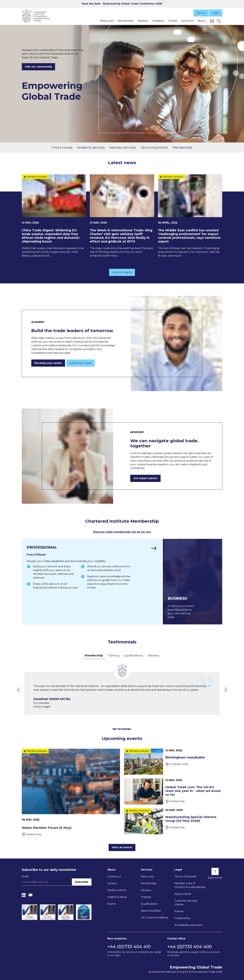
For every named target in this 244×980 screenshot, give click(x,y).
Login (216, 13)
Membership (182, 147)
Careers (112, 883)
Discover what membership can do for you (122, 532)
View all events (122, 847)
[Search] (219, 21)
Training (114, 656)
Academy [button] (158, 21)
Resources (147, 876)
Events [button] (173, 21)
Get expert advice (145, 478)
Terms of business (185, 876)
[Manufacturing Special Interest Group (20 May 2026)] (173, 821)
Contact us (114, 876)
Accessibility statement (189, 925)
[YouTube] (30, 895)
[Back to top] (215, 871)
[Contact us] (212, 21)
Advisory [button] (143, 21)
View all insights (122, 272)
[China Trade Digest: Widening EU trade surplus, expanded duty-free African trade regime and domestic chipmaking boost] (54, 216)
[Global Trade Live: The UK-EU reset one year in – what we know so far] (173, 791)
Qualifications (133, 656)
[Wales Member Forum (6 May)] (71, 793)
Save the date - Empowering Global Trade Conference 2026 (122, 4)
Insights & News (117, 897)
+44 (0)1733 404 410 (129, 947)
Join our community (38, 67)
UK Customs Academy (155, 918)
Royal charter (183, 894)
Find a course (62, 147)
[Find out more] (92, 582)
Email (25, 876)
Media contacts (117, 890)
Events (112, 904)
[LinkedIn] (24, 895)
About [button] (201, 21)
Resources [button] (107, 21)
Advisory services (123, 147)
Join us (201, 13)
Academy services (91, 147)
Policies (179, 911)
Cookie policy (183, 918)
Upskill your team (80, 363)
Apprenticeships (151, 911)
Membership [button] (126, 21)
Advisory (154, 656)
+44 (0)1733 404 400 (190, 947)
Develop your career (48, 363)
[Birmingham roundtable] (173, 762)
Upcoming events (154, 147)
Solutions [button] (187, 21)
